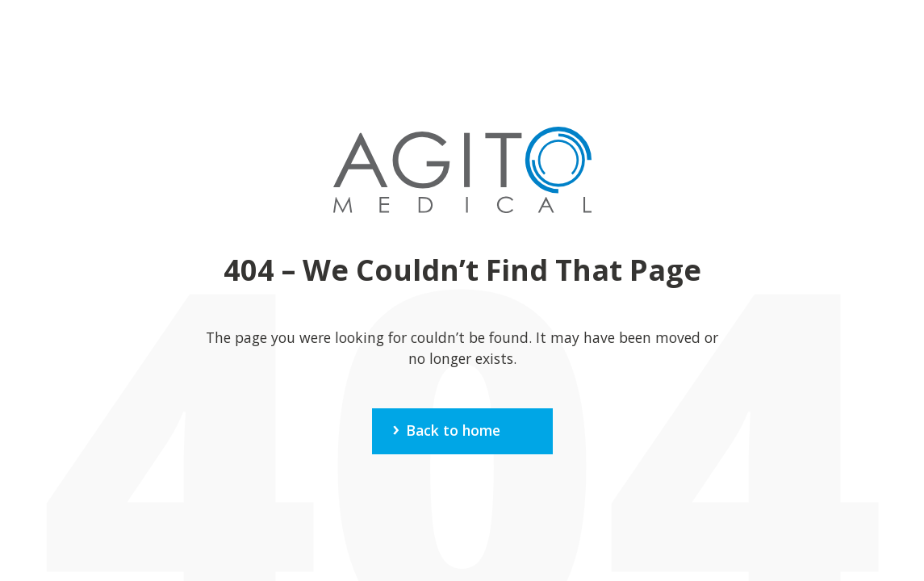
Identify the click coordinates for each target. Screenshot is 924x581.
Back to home (453, 430)
